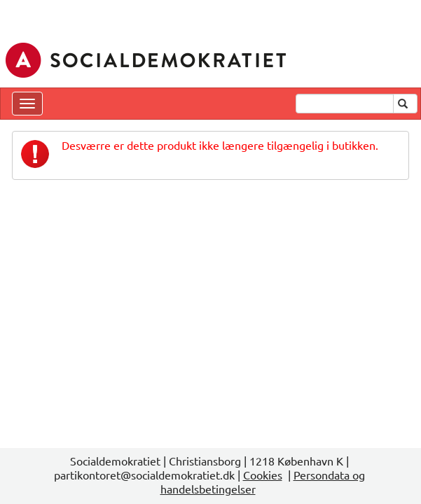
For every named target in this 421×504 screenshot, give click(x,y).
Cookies (263, 475)
